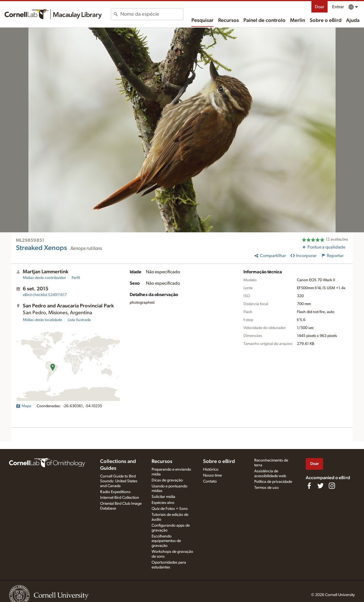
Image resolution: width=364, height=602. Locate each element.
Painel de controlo (264, 20)
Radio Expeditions (115, 492)
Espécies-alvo (163, 503)
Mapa (24, 406)
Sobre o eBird (326, 20)
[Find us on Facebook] (309, 486)
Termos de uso (266, 488)
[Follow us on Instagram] (332, 486)
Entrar (338, 7)
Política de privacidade (273, 482)
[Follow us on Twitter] (320, 486)
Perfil (76, 278)
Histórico (211, 469)
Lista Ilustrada (79, 320)
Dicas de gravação (167, 480)
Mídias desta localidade (42, 320)
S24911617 (45, 295)
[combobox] (152, 14)
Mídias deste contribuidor (44, 278)
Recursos (228, 20)
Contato (210, 481)
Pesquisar (202, 20)
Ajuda (353, 20)
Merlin (298, 20)
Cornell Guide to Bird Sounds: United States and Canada (119, 481)
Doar (319, 7)
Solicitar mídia (163, 497)
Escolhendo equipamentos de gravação (166, 541)
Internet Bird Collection (120, 498)
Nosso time (212, 475)
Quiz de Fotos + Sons (170, 509)
